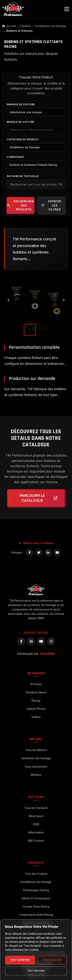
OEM (36, 824)
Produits (26, 26)
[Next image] (63, 300)
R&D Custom (36, 841)
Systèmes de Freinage (36, 758)
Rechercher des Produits (21, 205)
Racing (36, 701)
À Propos (36, 684)
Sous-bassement (36, 767)
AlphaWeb (47, 654)
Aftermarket (36, 832)
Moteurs (36, 775)
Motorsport (36, 816)
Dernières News (36, 692)
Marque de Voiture (21, 104)
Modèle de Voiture (21, 122)
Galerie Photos (36, 709)
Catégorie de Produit (23, 139)
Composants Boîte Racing (36, 915)
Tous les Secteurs (36, 808)
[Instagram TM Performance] (51, 641)
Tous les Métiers (36, 750)
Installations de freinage (51, 26)
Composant (16, 157)
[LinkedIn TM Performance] (31, 641)
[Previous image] (9, 300)
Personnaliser (52, 960)
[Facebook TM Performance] (21, 641)
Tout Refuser (36, 971)
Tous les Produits (36, 874)
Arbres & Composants (36, 898)
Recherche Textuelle (23, 176)
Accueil (9, 26)
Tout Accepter (20, 960)
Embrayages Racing (36, 890)
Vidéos (36, 717)
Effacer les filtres (51, 205)
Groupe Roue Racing (36, 906)
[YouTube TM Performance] (41, 641)
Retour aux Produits (36, 543)
